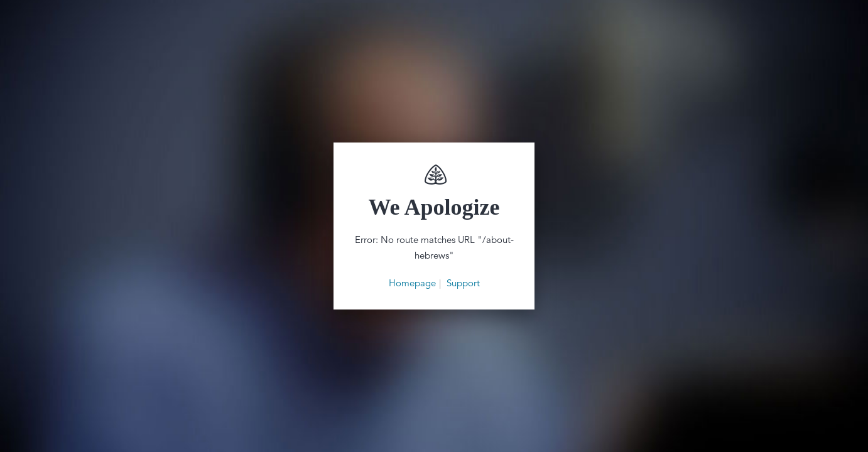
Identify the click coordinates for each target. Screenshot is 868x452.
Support (463, 283)
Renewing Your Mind (434, 175)
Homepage (412, 283)
